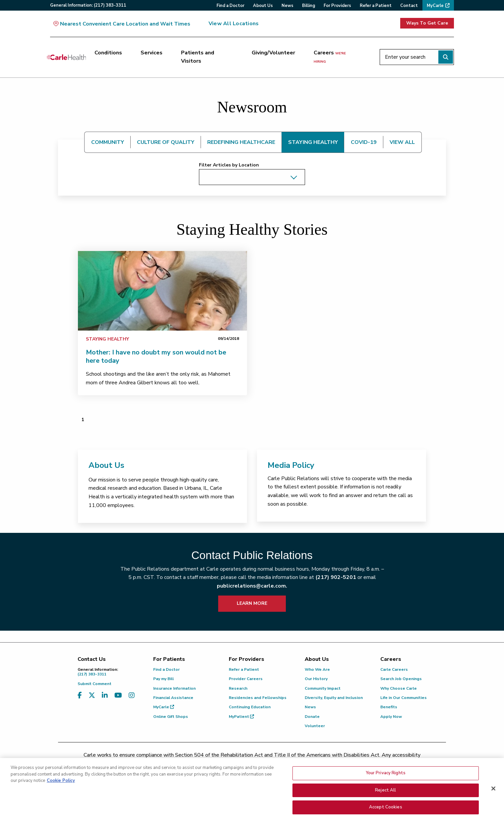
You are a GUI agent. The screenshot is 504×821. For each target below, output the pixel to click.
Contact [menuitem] (409, 6)
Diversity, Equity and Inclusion (334, 698)
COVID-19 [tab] (364, 142)
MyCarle (164, 707)
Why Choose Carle (399, 688)
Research (238, 688)
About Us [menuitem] (263, 6)
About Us (106, 465)
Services (152, 53)
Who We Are (317, 669)
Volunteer (315, 726)
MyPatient (241, 717)
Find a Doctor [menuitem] (230, 6)
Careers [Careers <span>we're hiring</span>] (330, 57)
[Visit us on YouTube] (118, 695)
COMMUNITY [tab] (108, 142)
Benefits (389, 707)
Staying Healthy (107, 339)
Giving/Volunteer (273, 53)
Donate (312, 717)
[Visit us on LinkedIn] (105, 695)
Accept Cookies (386, 811)
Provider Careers (246, 679)
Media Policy (291, 465)
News (310, 707)
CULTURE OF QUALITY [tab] (166, 142)
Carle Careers (394, 669)
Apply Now (391, 717)
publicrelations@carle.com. (252, 586)
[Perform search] (446, 57)
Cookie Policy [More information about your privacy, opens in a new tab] (61, 785)
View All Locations (234, 24)
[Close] (493, 793)
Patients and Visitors (198, 57)
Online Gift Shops (171, 717)
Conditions (108, 53)
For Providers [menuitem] (337, 6)
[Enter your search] (417, 57)
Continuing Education (250, 707)
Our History (316, 679)
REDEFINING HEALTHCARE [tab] (241, 142)
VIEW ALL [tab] (402, 142)
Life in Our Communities (404, 698)
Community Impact (323, 688)
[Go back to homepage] (66, 57)
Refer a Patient (244, 669)
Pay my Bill (163, 679)
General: (88, 5)
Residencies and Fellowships (258, 698)
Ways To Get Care (427, 23)
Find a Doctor (166, 669)
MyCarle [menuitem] (435, 6)
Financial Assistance (173, 698)
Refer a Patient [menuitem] (376, 6)
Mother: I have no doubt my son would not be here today (156, 356)
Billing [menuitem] (309, 6)
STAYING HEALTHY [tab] (313, 142)
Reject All (385, 794)
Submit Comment (94, 684)
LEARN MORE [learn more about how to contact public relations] (252, 603)
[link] (162, 291)
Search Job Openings (401, 679)
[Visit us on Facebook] (80, 695)
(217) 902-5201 (336, 577)
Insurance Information (174, 688)
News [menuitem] (287, 6)
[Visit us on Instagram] (132, 695)
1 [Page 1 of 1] (83, 420)
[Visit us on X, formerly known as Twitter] (92, 695)
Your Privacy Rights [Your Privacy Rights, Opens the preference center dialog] (386, 777)
